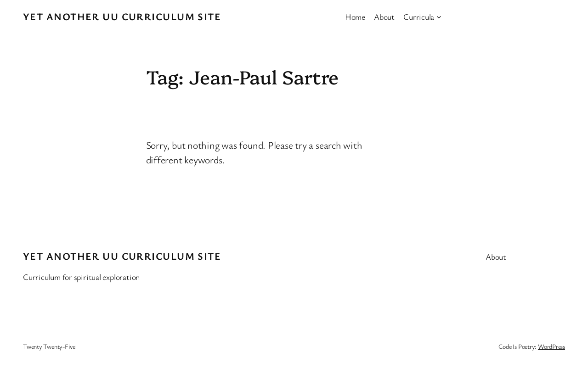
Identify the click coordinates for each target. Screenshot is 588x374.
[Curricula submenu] (439, 17)
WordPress (551, 346)
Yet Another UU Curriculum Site (122, 16)
